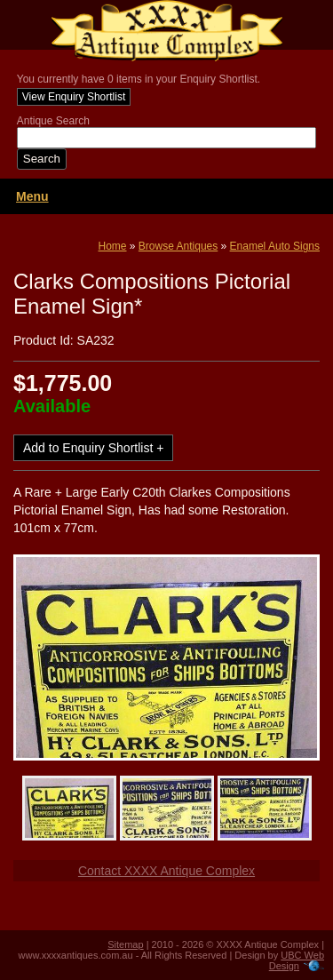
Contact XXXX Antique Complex (166, 871)
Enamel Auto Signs (275, 246)
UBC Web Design (297, 960)
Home (113, 246)
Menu (32, 196)
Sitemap (125, 944)
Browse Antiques (178, 246)
